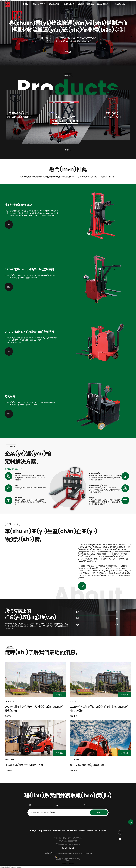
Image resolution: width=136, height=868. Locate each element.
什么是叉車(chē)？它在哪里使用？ (25, 765)
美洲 (78, 619)
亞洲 (78, 612)
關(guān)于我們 (39, 4)
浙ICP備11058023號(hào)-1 (83, 853)
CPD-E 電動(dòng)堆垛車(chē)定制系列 (29, 270)
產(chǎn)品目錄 (54, 4)
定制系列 (10, 397)
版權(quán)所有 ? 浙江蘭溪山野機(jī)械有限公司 (60, 853)
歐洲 (78, 625)
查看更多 (68, 150)
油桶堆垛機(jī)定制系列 (18, 205)
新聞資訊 (90, 4)
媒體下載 (81, 4)
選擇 (9, 224)
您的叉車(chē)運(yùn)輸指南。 (89, 765)
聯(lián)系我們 (102, 4)
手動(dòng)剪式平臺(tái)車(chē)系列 (65, 119)
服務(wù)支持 (69, 4)
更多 (82, 586)
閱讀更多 (68, 52)
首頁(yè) (26, 4)
